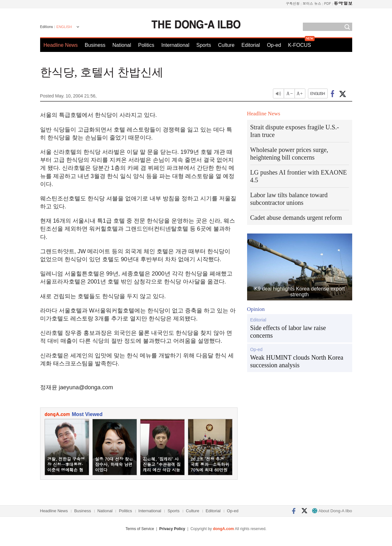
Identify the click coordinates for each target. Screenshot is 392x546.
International (175, 45)
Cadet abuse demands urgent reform (296, 218)
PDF (328, 3)
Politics (146, 45)
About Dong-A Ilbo (332, 511)
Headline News (61, 45)
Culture (226, 45)
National (122, 45)
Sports (203, 45)
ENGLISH (64, 27)
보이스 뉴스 (312, 3)
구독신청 (293, 3)
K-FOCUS (300, 45)
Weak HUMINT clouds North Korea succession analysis (297, 361)
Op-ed (274, 45)
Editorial (251, 45)
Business (95, 45)
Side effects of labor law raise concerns (288, 332)
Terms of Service (140, 529)
